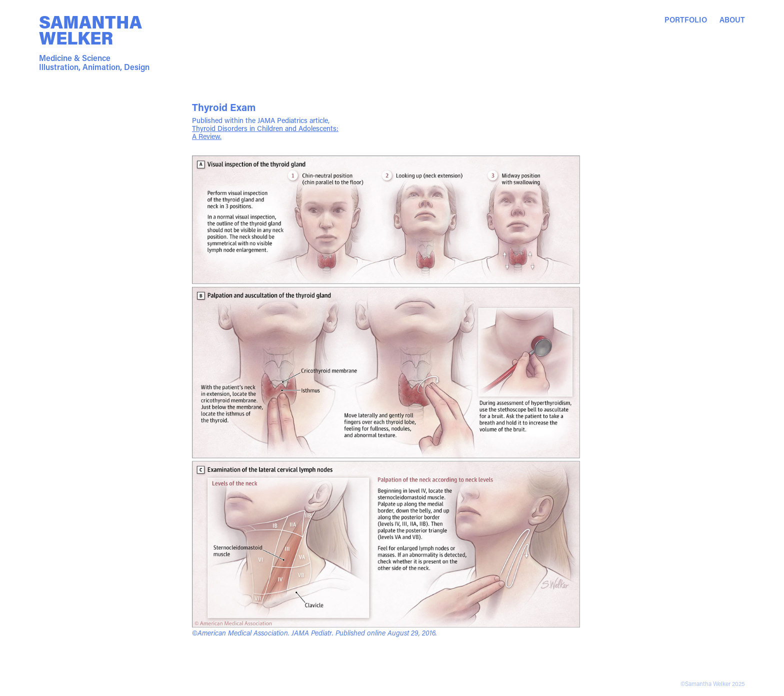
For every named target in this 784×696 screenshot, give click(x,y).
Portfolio (686, 19)
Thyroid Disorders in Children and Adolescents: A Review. (265, 132)
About (732, 19)
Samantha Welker (92, 29)
